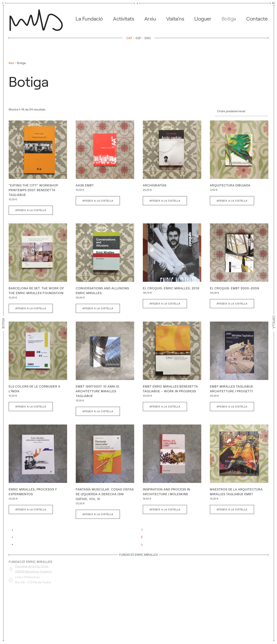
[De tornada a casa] (37, 19)
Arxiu (150, 19)
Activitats (123, 19)
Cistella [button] (274, 323)
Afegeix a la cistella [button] (31, 210)
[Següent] (142, 544)
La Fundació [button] (89, 19)
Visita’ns (175, 19)
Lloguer (203, 19)
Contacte (257, 19)
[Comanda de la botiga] (242, 112)
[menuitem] (130, 38)
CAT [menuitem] (129, 38)
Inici (11, 63)
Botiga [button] (229, 19)
